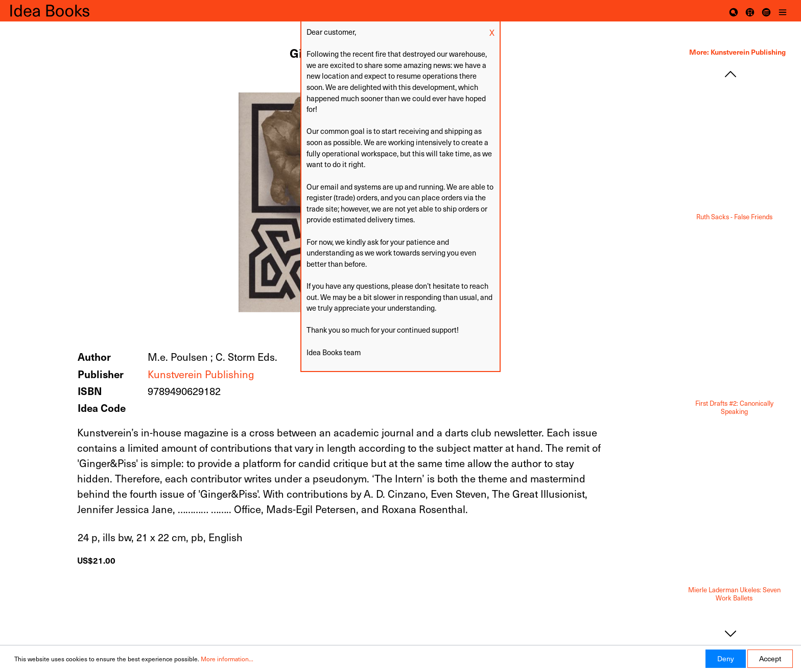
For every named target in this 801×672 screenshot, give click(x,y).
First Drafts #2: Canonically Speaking (734, 408)
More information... (227, 659)
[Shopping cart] (750, 11)
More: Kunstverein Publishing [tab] (737, 52)
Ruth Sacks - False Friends (734, 217)
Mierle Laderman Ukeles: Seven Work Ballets (734, 594)
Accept (770, 658)
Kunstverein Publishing (201, 374)
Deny (726, 658)
